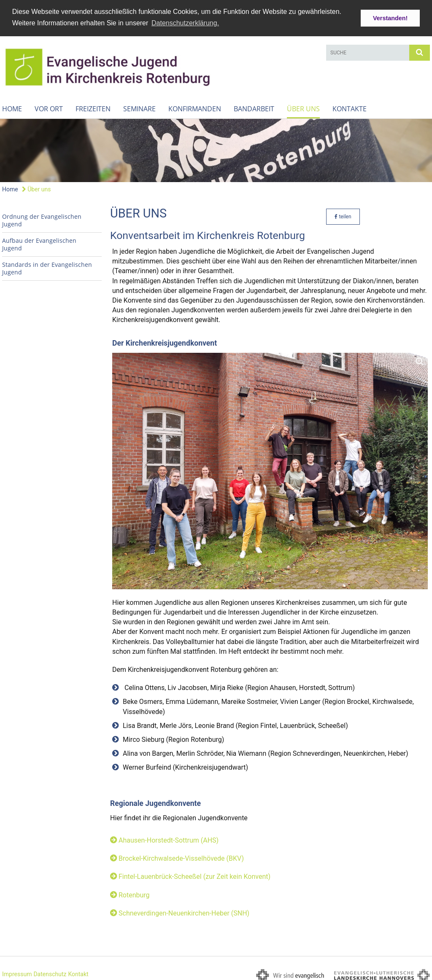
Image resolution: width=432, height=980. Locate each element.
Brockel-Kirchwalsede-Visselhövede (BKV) (181, 856)
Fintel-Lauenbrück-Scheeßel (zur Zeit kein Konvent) (194, 874)
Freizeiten (93, 107)
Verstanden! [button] (390, 18)
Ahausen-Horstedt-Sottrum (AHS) (169, 838)
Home (12, 107)
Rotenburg (134, 893)
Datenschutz (50, 972)
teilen (343, 214)
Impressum (17, 972)
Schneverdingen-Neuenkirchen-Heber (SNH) (184, 911)
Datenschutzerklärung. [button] (185, 23)
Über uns (303, 107)
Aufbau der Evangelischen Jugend (39, 242)
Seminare (139, 107)
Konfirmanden (195, 107)
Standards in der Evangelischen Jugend (47, 266)
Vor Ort (49, 107)
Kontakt (78, 972)
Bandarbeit (254, 107)
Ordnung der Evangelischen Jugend (42, 218)
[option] (216, 148)
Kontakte (350, 107)
